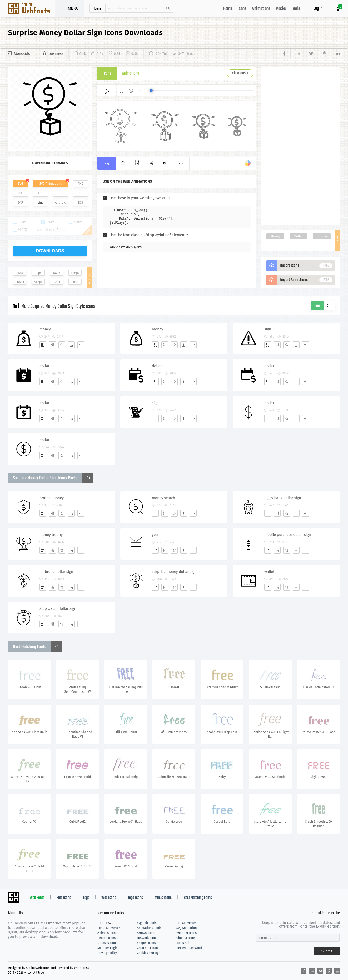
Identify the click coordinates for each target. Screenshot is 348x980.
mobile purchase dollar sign (288, 535)
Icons (242, 9)
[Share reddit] (297, 54)
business (56, 54)
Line (41, 203)
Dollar (299, 236)
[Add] (43, 345)
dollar (44, 366)
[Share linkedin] (335, 54)
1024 (57, 282)
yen (155, 535)
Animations (261, 9)
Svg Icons (32, 9)
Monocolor (23, 54)
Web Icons (109, 898)
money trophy (51, 535)
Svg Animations (187, 928)
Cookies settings (148, 953)
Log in (318, 9)
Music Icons (163, 898)
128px (75, 273)
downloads (50, 251)
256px (20, 282)
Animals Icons (107, 933)
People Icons (106, 938)
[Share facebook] (286, 54)
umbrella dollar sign (56, 572)
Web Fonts (37, 898)
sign (268, 329)
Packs (281, 9)
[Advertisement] (301, 146)
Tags (86, 898)
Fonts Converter (109, 928)
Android (61, 203)
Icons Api (183, 943)
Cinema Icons (186, 938)
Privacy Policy (107, 953)
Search (168, 8)
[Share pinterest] (324, 54)
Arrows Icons (146, 933)
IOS (81, 203)
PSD (80, 193)
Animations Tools (149, 928)
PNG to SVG (105, 923)
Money (275, 236)
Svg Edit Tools (147, 923)
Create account (148, 948)
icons (98, 8)
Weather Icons (187, 933)
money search (163, 498)
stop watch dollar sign (58, 609)
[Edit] (52, 345)
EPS (41, 193)
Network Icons (147, 938)
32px (38, 273)
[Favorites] (62, 345)
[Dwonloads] (71, 345)
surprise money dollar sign (174, 572)
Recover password (189, 948)
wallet (269, 572)
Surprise (322, 236)
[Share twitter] (310, 54)
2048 (75, 282)
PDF (21, 193)
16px (20, 273)
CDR (61, 193)
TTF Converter (186, 923)
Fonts (228, 9)
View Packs (240, 73)
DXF (21, 203)
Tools (296, 9)
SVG (21, 184)
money (45, 329)
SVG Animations (50, 184)
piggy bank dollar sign (283, 498)
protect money (52, 498)
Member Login (108, 948)
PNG (81, 184)
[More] (81, 345)
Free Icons (64, 898)
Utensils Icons (107, 943)
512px (38, 282)
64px (57, 273)
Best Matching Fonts (198, 898)
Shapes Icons (146, 943)
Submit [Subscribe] (327, 951)
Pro (166, 164)
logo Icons (136, 898)
